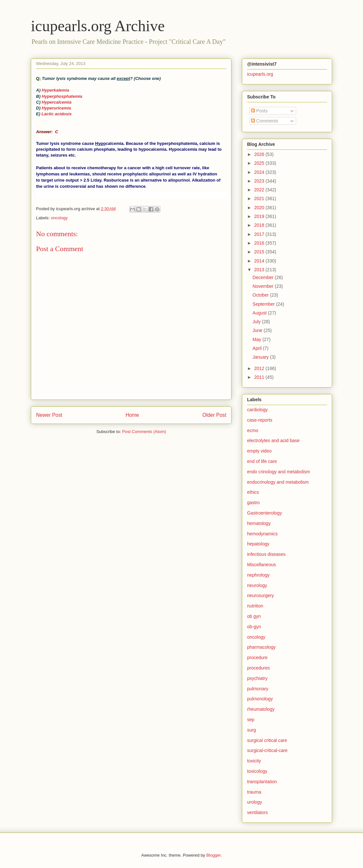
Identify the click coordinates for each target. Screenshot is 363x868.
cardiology (257, 410)
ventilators (257, 812)
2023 (260, 181)
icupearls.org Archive (98, 26)
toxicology (257, 771)
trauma (254, 792)
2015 (260, 252)
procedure (257, 657)
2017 (260, 234)
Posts (259, 111)
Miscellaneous (262, 565)
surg (251, 730)
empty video (259, 451)
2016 (260, 243)
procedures (258, 668)
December (264, 277)
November (264, 286)
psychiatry (257, 678)
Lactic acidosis (57, 114)
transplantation (262, 782)
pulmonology (260, 699)
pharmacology (261, 647)
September (264, 304)
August (260, 313)
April (258, 348)
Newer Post (49, 415)
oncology (59, 218)
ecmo (253, 430)
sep (251, 720)
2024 (260, 172)
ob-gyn (254, 627)
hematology (259, 523)
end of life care (262, 461)
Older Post (214, 415)
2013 (260, 270)
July (257, 322)
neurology (257, 585)
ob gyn (254, 616)
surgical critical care (267, 740)
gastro (253, 503)
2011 (260, 377)
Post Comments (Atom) (144, 432)
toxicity (254, 761)
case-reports (260, 420)
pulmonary (258, 689)
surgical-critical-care (267, 750)
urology (255, 802)
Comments (265, 121)
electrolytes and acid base (273, 440)
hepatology (258, 544)
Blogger (213, 855)
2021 (260, 198)
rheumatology (261, 709)
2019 (260, 216)
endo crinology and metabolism (279, 472)
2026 (260, 154)
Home (132, 415)
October (261, 295)
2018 (260, 225)
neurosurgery (261, 595)
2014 (260, 261)
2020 (260, 208)
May (257, 339)
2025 (260, 163)
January (261, 357)
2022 (260, 190)
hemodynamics (262, 534)
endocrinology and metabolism (278, 482)
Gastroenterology (264, 513)
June (258, 330)
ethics (253, 492)
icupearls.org (260, 74)
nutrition (255, 606)
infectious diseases (266, 554)
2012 (260, 368)
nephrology (258, 575)
